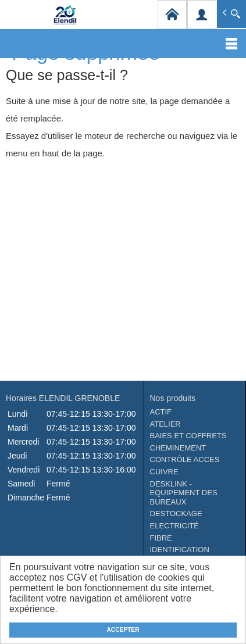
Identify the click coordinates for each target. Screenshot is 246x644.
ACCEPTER (123, 630)
